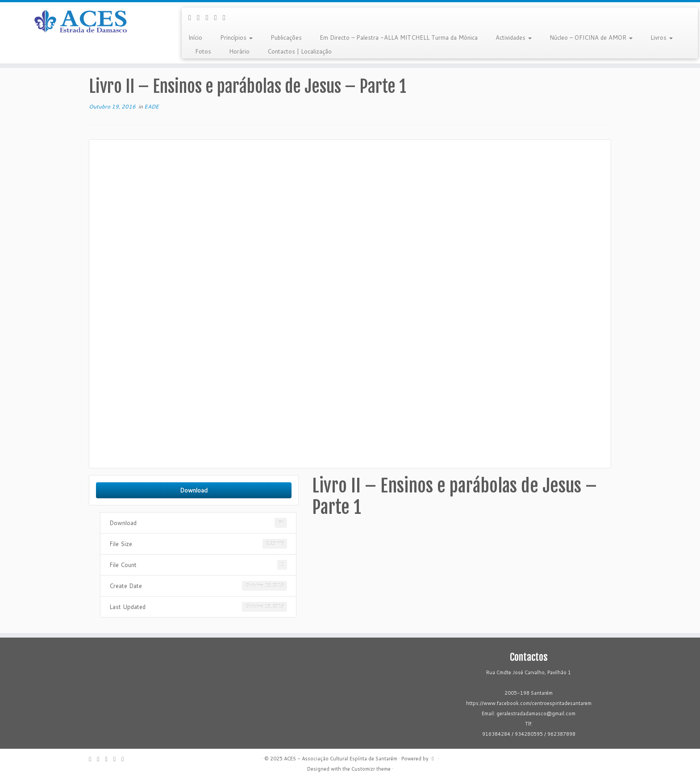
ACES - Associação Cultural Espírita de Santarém (341, 759)
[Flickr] (227, 17)
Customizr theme (371, 769)
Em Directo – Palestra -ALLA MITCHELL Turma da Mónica (399, 38)
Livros (662, 38)
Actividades (514, 38)
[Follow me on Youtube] (219, 17)
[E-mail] (193, 17)
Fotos (203, 51)
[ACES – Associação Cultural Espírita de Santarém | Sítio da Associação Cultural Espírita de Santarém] (81, 22)
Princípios (236, 38)
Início (195, 38)
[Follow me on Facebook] (201, 17)
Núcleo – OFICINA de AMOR (591, 38)
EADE (152, 106)
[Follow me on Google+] (210, 17)
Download (194, 490)
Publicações (286, 38)
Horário (239, 51)
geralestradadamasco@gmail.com (536, 713)
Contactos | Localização (300, 51)
